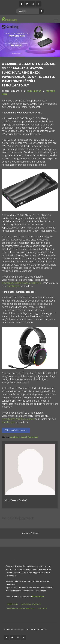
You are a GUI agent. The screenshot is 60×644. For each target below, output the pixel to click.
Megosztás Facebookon (16, 430)
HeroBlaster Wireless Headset (18, 419)
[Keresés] (42, 11)
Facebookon (38, 597)
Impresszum (12, 604)
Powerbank (33, 437)
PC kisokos (42, 609)
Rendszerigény (19, 629)
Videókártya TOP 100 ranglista (21, 609)
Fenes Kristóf (34, 91)
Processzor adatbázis (31, 604)
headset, (23, 437)
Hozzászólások (30, 533)
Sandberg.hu (14, 286)
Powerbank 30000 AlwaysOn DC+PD (22, 283)
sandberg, (14, 437)
